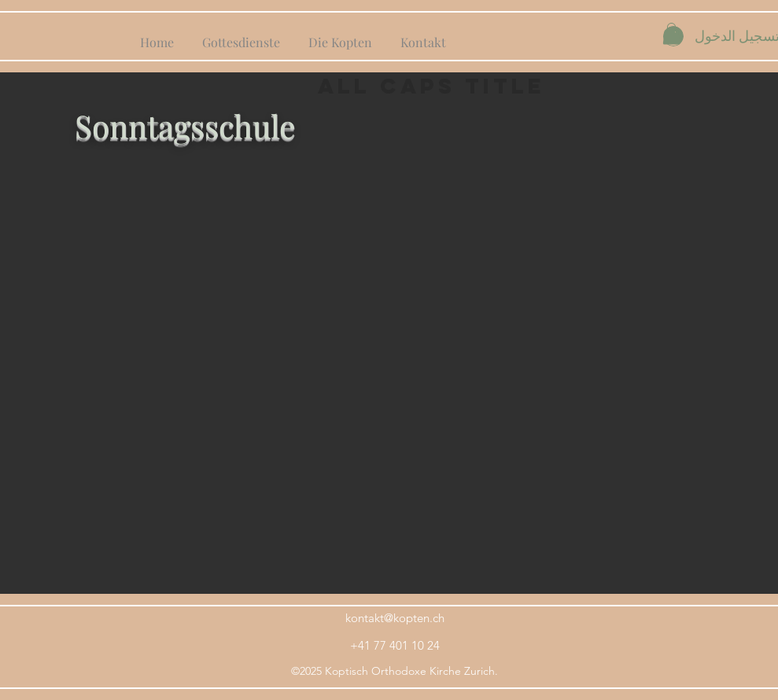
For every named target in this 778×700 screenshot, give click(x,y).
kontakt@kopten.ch (395, 618)
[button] (671, 33)
